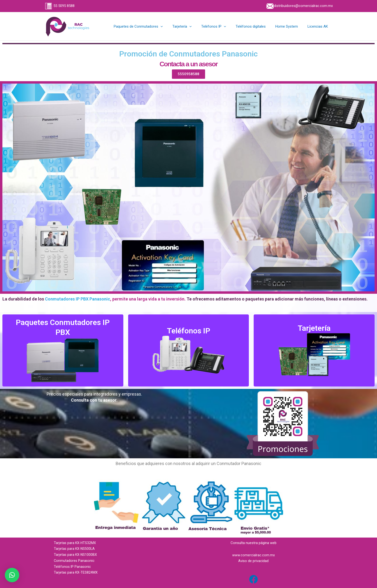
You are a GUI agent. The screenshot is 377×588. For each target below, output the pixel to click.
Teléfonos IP (222, 26)
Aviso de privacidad (254, 561)
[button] (12, 575)
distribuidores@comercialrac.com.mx (299, 6)
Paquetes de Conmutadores (151, 26)
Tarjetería (193, 26)
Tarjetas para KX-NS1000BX (76, 555)
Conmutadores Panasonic (75, 561)
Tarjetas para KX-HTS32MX (75, 543)
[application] (174, 26)
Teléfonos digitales (257, 26)
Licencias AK (319, 26)
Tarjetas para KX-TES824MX (76, 572)
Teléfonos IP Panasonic (73, 567)
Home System (290, 26)
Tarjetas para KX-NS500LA (75, 549)
